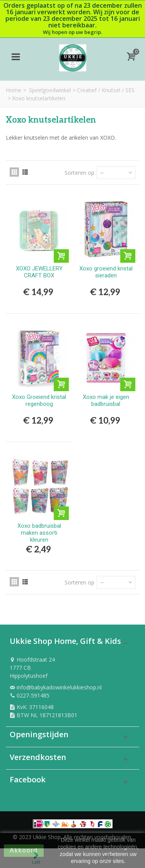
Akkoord (24, 850)
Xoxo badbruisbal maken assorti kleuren (39, 533)
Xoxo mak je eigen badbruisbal (106, 400)
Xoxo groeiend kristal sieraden (106, 272)
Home (14, 90)
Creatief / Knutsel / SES (106, 90)
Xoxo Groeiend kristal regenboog (39, 400)
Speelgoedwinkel (50, 90)
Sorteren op (79, 173)
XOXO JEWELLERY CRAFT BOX (39, 272)
